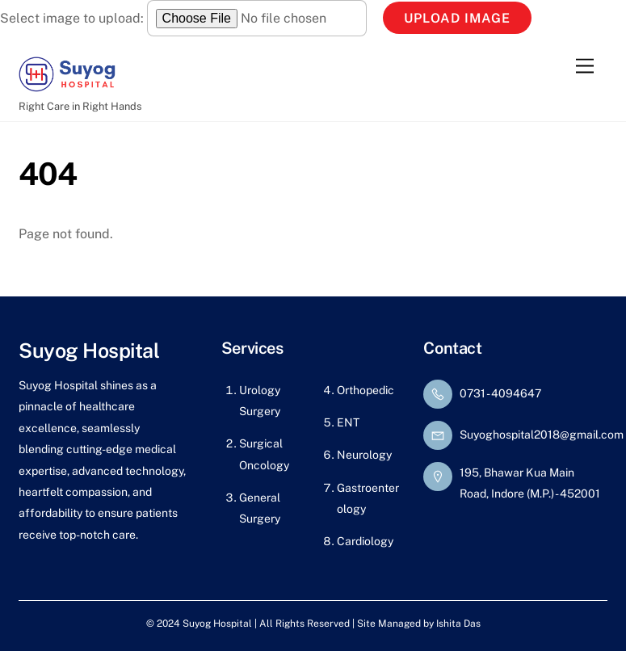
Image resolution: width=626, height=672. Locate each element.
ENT (348, 422)
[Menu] (585, 66)
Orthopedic (366, 390)
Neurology (364, 455)
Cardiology (365, 541)
